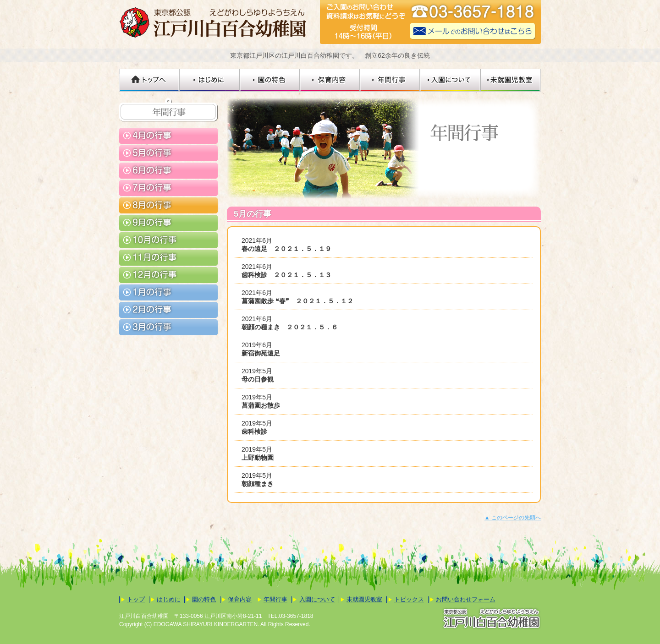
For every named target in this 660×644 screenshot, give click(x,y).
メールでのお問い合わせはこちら (473, 31)
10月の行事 (168, 240)
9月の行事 (168, 223)
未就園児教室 (511, 80)
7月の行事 (168, 188)
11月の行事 (168, 258)
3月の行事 (168, 327)
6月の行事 (168, 171)
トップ (136, 599)
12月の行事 (168, 275)
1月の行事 (168, 292)
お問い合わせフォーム (466, 599)
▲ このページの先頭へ (513, 518)
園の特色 (270, 80)
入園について (451, 80)
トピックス (409, 599)
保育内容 (330, 80)
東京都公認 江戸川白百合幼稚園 (491, 619)
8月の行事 (168, 205)
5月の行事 (168, 153)
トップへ (149, 80)
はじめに (210, 80)
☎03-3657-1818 (473, 13)
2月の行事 (168, 310)
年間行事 (390, 80)
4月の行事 (168, 136)
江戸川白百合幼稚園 (215, 22)
